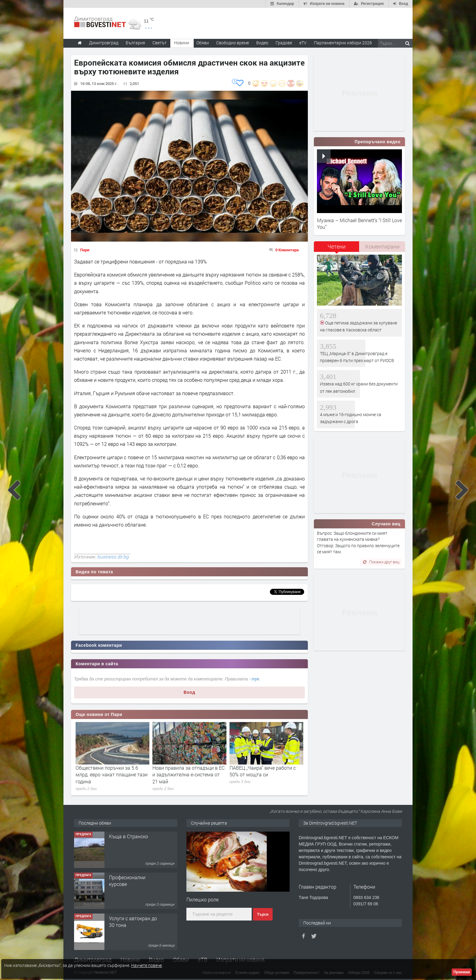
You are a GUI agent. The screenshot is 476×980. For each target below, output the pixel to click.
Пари (85, 250)
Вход (190, 692)
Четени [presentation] (337, 246)
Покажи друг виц (381, 562)
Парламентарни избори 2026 (343, 43)
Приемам (462, 972)
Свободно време (233, 43)
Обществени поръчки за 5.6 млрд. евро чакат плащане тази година (112, 775)
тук (255, 679)
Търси (263, 914)
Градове (284, 43)
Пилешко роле (202, 899)
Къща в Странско (129, 836)
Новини (182, 43)
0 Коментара (287, 250)
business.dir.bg (113, 557)
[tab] (337, 249)
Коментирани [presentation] (382, 246)
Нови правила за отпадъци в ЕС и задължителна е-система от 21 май (189, 775)
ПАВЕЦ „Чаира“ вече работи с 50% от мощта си (263, 771)
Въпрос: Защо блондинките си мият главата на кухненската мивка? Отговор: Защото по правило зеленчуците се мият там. (358, 542)
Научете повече (146, 965)
